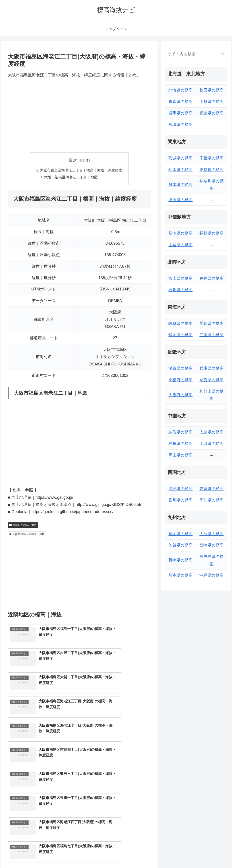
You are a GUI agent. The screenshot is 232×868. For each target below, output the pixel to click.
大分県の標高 (211, 534)
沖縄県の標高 (211, 575)
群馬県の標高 (180, 185)
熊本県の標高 (180, 575)
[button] (223, 54)
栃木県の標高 (180, 170)
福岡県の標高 (180, 534)
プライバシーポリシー (212, 854)
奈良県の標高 (211, 380)
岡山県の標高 (180, 455)
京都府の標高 (180, 380)
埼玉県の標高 (180, 200)
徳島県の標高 (180, 489)
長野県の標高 (211, 233)
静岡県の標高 (180, 335)
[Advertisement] (79, 116)
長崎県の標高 (180, 560)
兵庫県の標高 (211, 368)
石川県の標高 (180, 290)
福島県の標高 (211, 113)
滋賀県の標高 (180, 368)
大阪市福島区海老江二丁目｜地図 (71, 178)
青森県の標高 (180, 102)
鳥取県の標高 (180, 432)
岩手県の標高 (180, 113)
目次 (73, 160)
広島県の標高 (211, 432)
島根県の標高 (180, 444)
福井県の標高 (211, 278)
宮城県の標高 (180, 125)
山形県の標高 (211, 102)
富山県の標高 (180, 278)
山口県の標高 (211, 444)
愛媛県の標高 (211, 489)
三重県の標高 (211, 335)
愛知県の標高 (211, 323)
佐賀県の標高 (180, 545)
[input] (196, 54)
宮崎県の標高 (211, 545)
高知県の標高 (211, 500)
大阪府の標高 (180, 395)
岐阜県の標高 (180, 323)
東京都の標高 (211, 170)
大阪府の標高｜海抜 (23, 526)
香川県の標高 (180, 500)
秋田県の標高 (211, 90)
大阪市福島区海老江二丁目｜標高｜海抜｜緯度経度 (81, 170)
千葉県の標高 (211, 158)
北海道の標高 (180, 90)
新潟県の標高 (180, 233)
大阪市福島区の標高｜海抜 (27, 535)
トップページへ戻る (178, 854)
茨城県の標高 (180, 158)
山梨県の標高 (180, 245)
